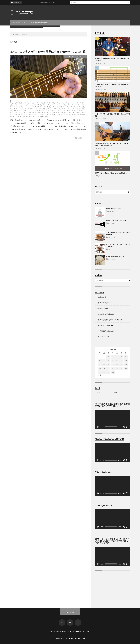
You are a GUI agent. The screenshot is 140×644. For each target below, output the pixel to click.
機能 (31, 117)
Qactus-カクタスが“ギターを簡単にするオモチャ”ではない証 (48, 51)
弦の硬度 (12, 117)
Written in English (104, 325)
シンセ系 (75, 107)
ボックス (60, 113)
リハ (48, 115)
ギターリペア (35, 107)
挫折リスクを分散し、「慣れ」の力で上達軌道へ (111, 173)
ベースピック (30, 113)
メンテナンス (16, 115)
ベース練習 (53, 113)
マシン (66, 113)
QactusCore (102, 308)
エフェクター (59, 103)
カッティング (24, 105)
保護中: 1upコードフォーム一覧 (116, 220)
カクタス (16, 105)
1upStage (100, 176)
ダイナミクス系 (41, 109)
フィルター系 (45, 111)
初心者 (71, 115)
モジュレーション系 (27, 115)
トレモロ (82, 109)
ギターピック (16, 107)
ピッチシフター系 (35, 111)
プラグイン (67, 111)
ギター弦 (52, 107)
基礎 (75, 115)
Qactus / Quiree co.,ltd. (76, 638)
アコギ (18, 103)
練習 (46, 117)
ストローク (26, 109)
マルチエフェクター (75, 113)
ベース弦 (47, 113)
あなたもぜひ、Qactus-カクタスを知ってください (70, 631)
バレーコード (102, 337)
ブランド (60, 111)
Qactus (14, 103)
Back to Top (70, 612)
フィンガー (53, 111)
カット (31, 105)
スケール (19, 109)
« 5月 (99, 375)
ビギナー (26, 111)
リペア (60, 115)
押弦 (21, 117)
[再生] (98, 427)
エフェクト (67, 103)
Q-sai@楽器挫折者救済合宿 (39, 22)
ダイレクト (50, 109)
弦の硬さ (82, 115)
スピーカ (32, 109)
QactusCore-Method (105, 314)
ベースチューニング (19, 113)
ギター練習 (58, 107)
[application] (113, 419)
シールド (82, 107)
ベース (73, 111)
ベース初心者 (39, 113)
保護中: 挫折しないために (114, 208)
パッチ (21, 111)
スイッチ (12, 109)
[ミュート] (124, 427)
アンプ (46, 103)
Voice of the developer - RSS (107, 393)
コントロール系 (67, 107)
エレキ (74, 103)
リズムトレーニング (40, 115)
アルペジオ (40, 103)
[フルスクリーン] (127, 427)
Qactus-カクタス (18, 22)
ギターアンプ (37, 105)
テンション (57, 109)
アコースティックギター (28, 103)
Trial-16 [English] (105, 331)
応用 (17, 117)
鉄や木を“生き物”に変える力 (115, 256)
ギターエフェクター (48, 105)
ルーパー (65, 115)
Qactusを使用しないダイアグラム (109, 320)
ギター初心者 (44, 107)
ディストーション (67, 109)
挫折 (27, 117)
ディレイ (75, 109)
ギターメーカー (26, 107)
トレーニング (14, 111)
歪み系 (35, 117)
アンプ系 (52, 103)
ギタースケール (69, 105)
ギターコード (59, 105)
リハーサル (53, 115)
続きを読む (79, 138)
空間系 (42, 117)
